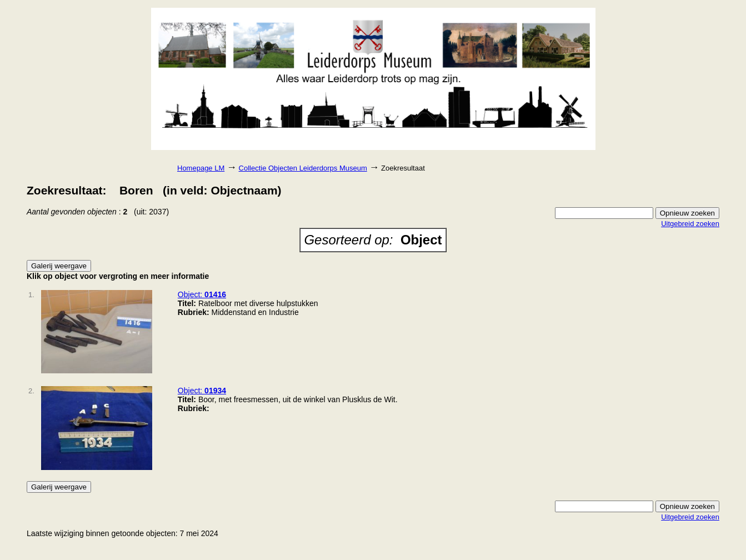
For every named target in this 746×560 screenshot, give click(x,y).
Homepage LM (201, 168)
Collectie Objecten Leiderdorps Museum (303, 168)
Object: (202, 294)
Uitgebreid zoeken (690, 224)
